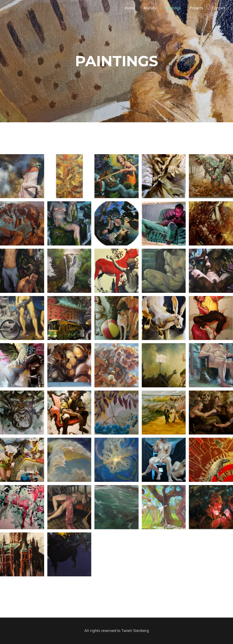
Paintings (179, 8)
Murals (157, 8)
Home (139, 8)
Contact (222, 8)
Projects (201, 8)
